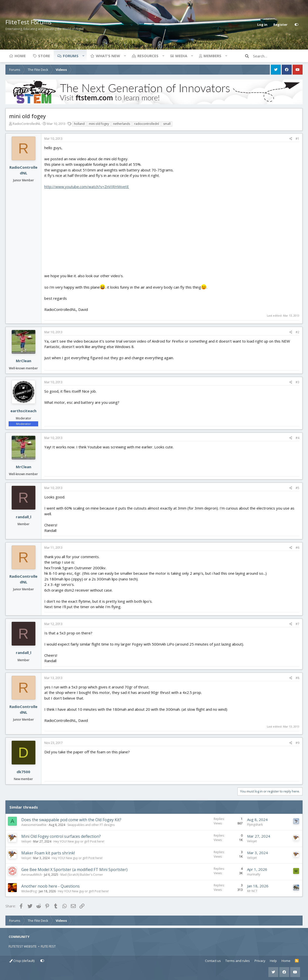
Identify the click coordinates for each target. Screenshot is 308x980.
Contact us (213, 961)
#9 (297, 743)
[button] (83, 56)
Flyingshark (255, 825)
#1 (297, 139)
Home (20, 56)
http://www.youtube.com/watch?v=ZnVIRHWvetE (87, 187)
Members (212, 56)
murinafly (254, 874)
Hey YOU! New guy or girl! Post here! (79, 841)
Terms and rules (238, 961)
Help (273, 961)
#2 (297, 332)
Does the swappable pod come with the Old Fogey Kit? (71, 820)
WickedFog (29, 891)
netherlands (122, 124)
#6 (297, 548)
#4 (297, 438)
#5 (297, 488)
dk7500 (23, 772)
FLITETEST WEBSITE (23, 946)
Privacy (260, 961)
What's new (108, 56)
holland (79, 124)
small (167, 124)
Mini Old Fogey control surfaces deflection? (61, 836)
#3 (297, 382)
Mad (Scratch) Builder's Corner (82, 875)
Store (44, 56)
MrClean (24, 361)
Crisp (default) (22, 961)
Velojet (26, 841)
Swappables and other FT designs (91, 825)
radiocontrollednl (147, 124)
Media (181, 56)
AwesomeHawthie (34, 825)
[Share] (291, 139)
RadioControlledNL (27, 124)
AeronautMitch (32, 875)
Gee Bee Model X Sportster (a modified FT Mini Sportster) (74, 870)
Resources (148, 56)
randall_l (24, 517)
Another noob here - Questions (51, 886)
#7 (297, 624)
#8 (297, 678)
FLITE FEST (48, 946)
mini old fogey (99, 124)
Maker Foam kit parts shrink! (48, 853)
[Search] (278, 56)
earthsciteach (23, 411)
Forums (71, 56)
